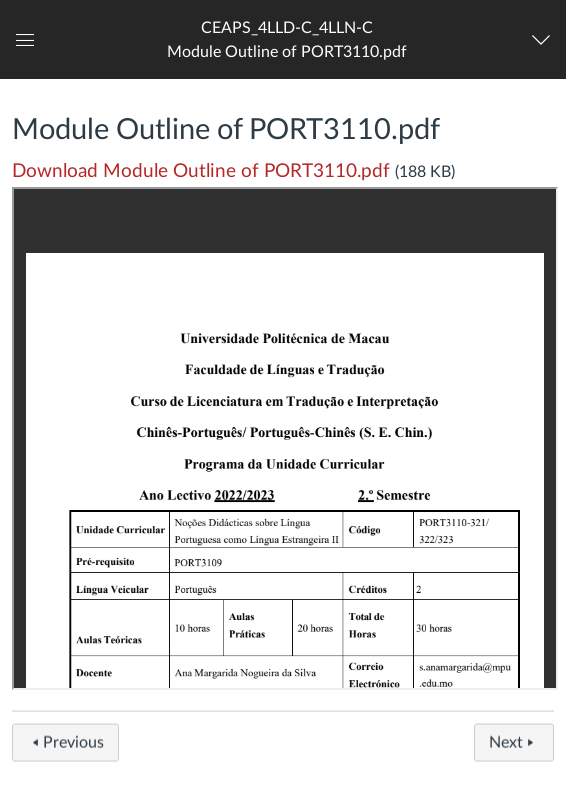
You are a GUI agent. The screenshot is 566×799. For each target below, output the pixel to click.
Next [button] (514, 747)
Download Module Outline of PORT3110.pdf (201, 171)
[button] (286, 39)
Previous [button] (65, 747)
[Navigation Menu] (545, 40)
